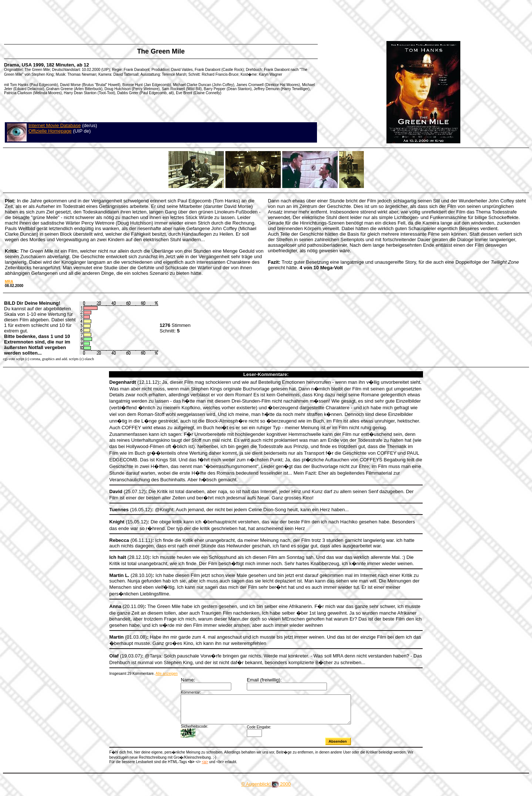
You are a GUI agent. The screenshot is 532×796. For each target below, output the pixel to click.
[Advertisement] (138, 20)
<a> (205, 767)
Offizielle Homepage (50, 131)
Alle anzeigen (167, 674)
